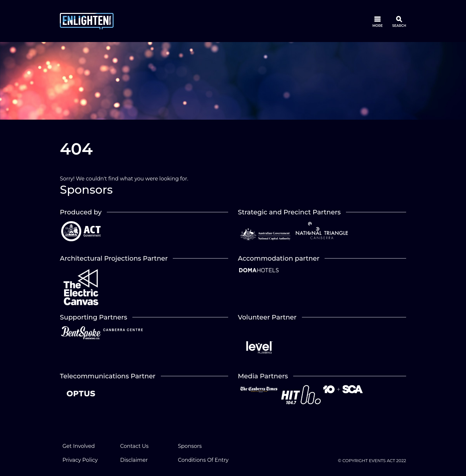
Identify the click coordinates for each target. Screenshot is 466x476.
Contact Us (134, 446)
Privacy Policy (80, 460)
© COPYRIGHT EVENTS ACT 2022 (372, 460)
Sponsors (190, 446)
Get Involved (79, 446)
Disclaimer (134, 460)
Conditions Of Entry (203, 460)
